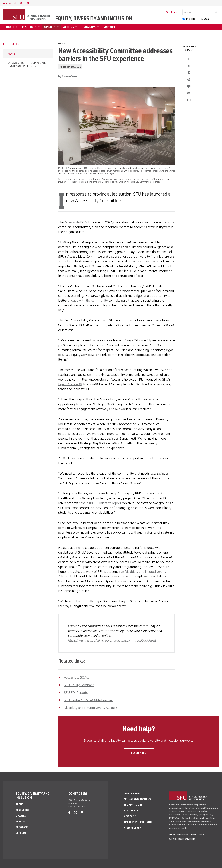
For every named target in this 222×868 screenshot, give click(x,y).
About (10, 27)
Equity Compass (70, 384)
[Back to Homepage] (27, 15)
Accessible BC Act (77, 222)
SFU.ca (205, 19)
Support (109, 27)
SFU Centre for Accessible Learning (89, 700)
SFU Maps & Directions (137, 799)
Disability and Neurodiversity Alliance (90, 708)
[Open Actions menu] (77, 27)
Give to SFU (131, 816)
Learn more (139, 753)
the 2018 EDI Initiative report (101, 503)
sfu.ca (7, 3)
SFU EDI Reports (76, 693)
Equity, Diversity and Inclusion (94, 18)
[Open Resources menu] (39, 27)
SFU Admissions (133, 805)
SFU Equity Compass (79, 685)
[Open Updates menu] (58, 27)
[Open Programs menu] (99, 27)
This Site (191, 19)
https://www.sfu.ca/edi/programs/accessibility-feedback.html (112, 640)
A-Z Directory (132, 828)
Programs (89, 27)
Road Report (132, 811)
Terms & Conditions (179, 835)
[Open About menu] (17, 27)
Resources (29, 27)
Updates (50, 27)
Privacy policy (197, 835)
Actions (69, 27)
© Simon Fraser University (182, 839)
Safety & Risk (132, 793)
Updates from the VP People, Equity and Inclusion (27, 65)
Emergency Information (139, 822)
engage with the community (88, 300)
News (12, 54)
